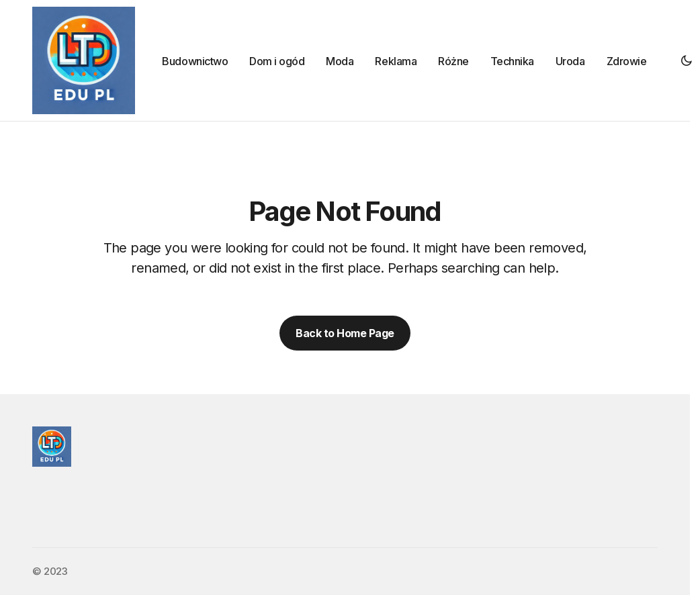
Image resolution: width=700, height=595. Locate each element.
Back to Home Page (345, 333)
